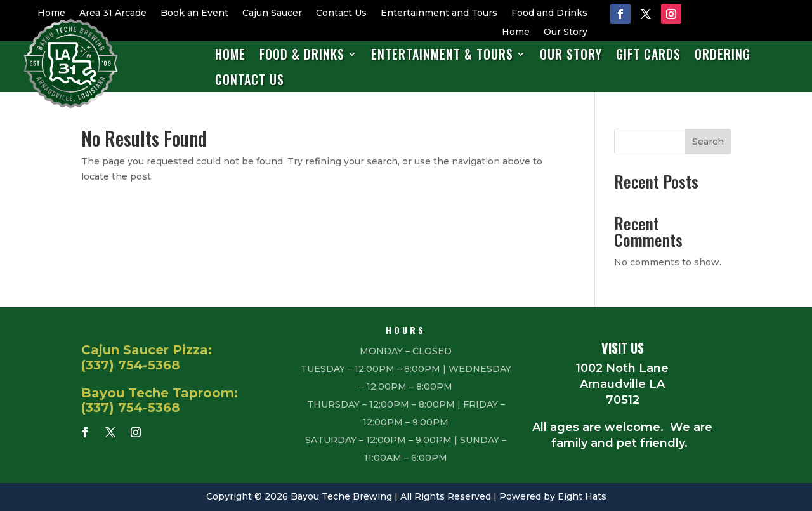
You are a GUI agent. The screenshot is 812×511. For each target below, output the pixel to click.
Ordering (723, 55)
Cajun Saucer (272, 13)
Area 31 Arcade (113, 13)
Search (708, 142)
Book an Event (194, 13)
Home (51, 13)
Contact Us (341, 13)
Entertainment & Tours (442, 55)
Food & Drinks (302, 55)
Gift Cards (648, 55)
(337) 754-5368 (131, 365)
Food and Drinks (549, 13)
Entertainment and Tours (439, 13)
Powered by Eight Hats (553, 496)
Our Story (566, 32)
